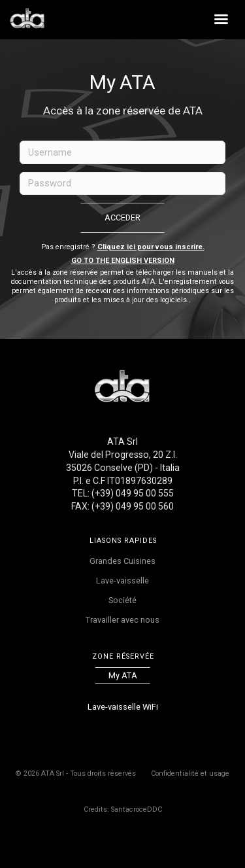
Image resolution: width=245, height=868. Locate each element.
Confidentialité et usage (190, 773)
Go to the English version (123, 261)
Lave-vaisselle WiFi (123, 707)
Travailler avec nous (122, 620)
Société (122, 600)
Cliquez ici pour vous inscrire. (151, 247)
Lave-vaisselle (122, 581)
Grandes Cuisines (122, 561)
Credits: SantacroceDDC (123, 809)
